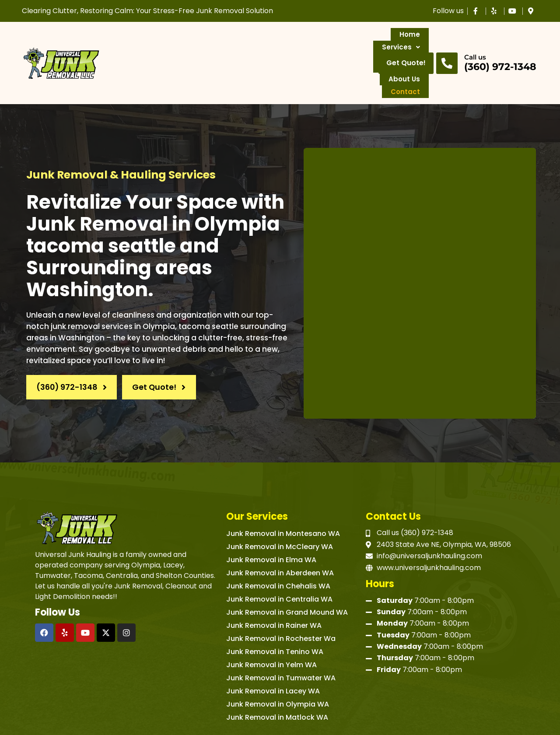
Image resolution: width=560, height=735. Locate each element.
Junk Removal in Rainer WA (274, 588)
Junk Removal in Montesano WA (283, 496)
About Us (303, 44)
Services (176, 44)
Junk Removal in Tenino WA (275, 614)
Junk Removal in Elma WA (271, 523)
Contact (350, 44)
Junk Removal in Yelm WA (271, 628)
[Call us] (447, 44)
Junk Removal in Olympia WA (278, 667)
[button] (176, 44)
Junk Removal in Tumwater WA (281, 641)
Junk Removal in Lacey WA (273, 654)
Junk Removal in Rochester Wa (281, 601)
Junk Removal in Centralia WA (279, 562)
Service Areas (241, 44)
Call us (475, 38)
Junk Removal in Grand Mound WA (287, 575)
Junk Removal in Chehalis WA (278, 549)
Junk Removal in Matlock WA (277, 680)
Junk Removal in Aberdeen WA (280, 536)
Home (131, 44)
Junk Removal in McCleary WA (280, 509)
